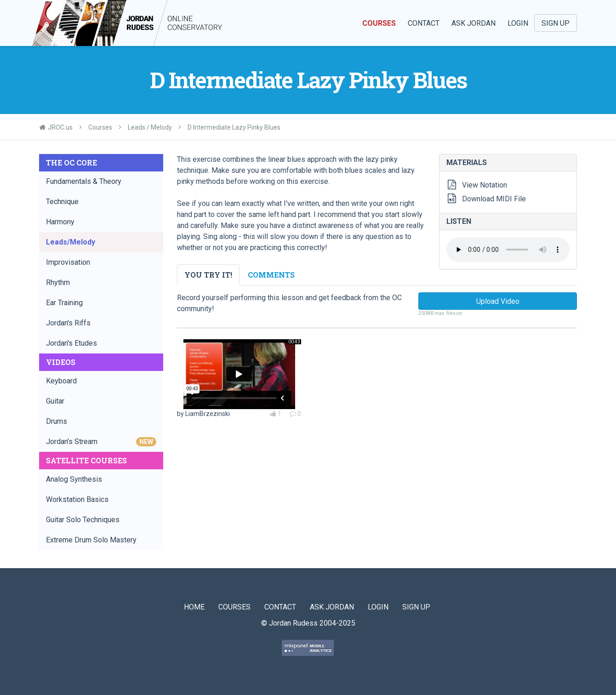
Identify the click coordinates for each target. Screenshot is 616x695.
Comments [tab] (271, 275)
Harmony (60, 222)
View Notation (485, 185)
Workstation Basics (77, 499)
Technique (62, 202)
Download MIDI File (494, 199)
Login (518, 23)
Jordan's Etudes (71, 343)
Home (194, 607)
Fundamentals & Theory (84, 181)
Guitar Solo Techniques (83, 520)
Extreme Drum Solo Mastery (91, 540)
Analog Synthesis (74, 479)
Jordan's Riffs (68, 323)
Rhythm (58, 282)
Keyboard (61, 381)
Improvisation (68, 262)
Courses (379, 23)
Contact (424, 23)
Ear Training (64, 303)
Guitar (55, 401)
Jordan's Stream (101, 442)
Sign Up (556, 23)
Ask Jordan (473, 23)
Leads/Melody (71, 242)
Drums (57, 421)
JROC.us (60, 127)
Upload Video (498, 301)
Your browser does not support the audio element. (508, 250)
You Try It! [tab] (208, 275)
